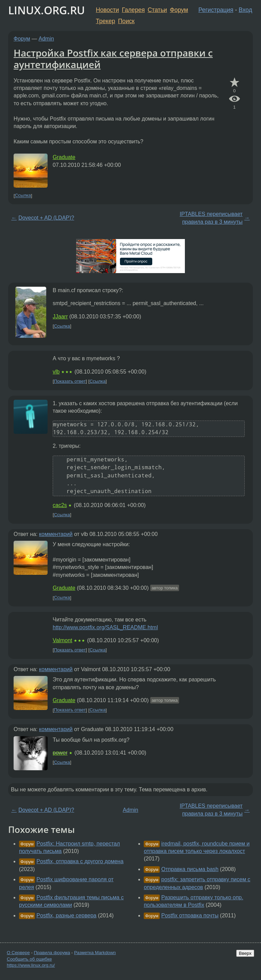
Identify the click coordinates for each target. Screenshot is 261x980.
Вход (245, 10)
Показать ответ (70, 381)
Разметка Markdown (95, 953)
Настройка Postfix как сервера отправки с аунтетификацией (113, 59)
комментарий (56, 534)
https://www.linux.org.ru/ (31, 965)
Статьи (157, 10)
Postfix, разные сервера (66, 915)
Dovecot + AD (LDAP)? (46, 218)
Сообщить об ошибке (29, 959)
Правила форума (52, 953)
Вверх (245, 953)
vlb (56, 372)
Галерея (133, 10)
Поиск (126, 21)
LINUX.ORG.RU (47, 10)
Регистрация (216, 10)
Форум (179, 10)
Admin (46, 39)
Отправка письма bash (190, 869)
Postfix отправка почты (190, 915)
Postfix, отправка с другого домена (80, 861)
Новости (107, 10)
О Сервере (18, 953)
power (60, 753)
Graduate (64, 157)
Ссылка (23, 196)
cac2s (60, 505)
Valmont (63, 640)
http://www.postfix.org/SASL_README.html (105, 627)
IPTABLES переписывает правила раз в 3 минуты (211, 218)
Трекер (106, 21)
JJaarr (60, 317)
